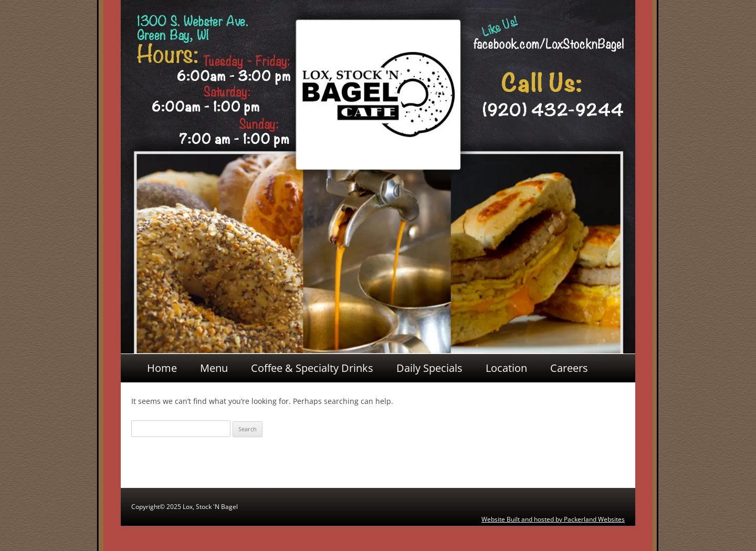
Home (162, 368)
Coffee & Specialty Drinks (312, 368)
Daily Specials (429, 368)
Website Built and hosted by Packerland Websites (553, 519)
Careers (569, 368)
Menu (214, 368)
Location (506, 368)
